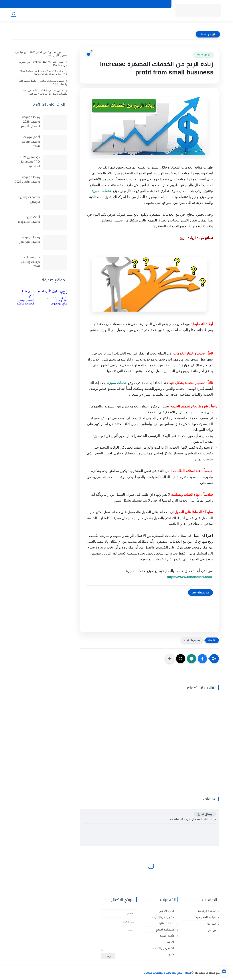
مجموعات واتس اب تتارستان (28, 199)
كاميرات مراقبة (25, 303)
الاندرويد (138, 15)
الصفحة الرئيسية (157, 15)
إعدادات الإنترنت (166, 923)
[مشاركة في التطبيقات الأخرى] (170, 659)
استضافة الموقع (165, 929)
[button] (202, 659)
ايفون (126, 15)
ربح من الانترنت (204, 55)
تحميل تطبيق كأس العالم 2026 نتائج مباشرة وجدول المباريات (41, 54)
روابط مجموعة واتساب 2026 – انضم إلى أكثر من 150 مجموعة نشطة (28, 122)
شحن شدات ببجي (57, 297)
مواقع (89, 15)
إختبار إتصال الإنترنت (164, 917)
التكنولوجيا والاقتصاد (163, 948)
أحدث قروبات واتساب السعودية (29, 219)
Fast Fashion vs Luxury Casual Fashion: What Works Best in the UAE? (44, 73)
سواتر (31, 297)
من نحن (125, 4)
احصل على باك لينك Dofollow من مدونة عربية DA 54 (43, 64)
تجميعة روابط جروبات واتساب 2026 (30, 262)
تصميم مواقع (26, 300)
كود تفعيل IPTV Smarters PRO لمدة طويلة (30, 162)
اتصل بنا (139, 4)
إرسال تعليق (205, 814)
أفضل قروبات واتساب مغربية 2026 (31, 142)
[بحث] (14, 15)
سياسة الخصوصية (158, 4)
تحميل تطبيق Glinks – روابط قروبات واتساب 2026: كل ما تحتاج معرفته (45, 92)
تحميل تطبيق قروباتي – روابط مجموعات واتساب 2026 (43, 82)
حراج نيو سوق (59, 303)
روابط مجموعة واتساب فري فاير (30, 239)
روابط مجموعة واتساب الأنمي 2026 (27, 179)
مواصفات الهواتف (108, 15)
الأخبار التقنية (74, 15)
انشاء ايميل (61, 300)
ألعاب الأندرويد (167, 911)
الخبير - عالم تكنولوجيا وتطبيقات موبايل (168, 973)
